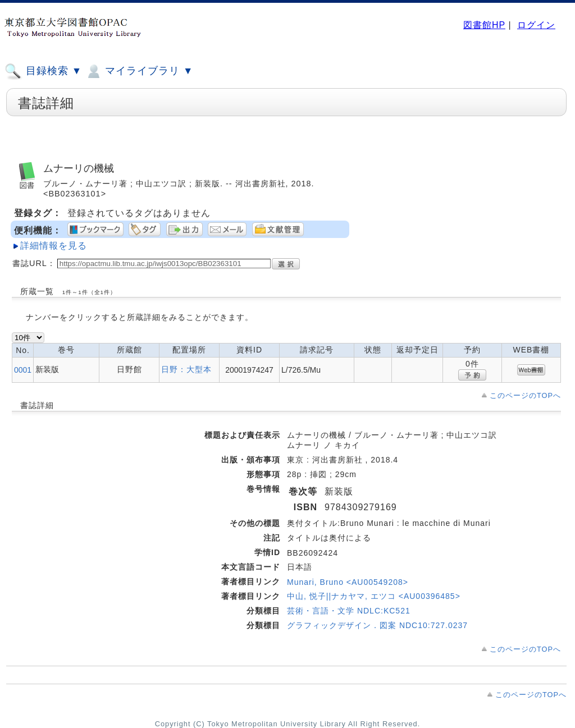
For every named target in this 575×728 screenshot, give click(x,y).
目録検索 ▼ (43, 71)
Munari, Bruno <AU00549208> (348, 582)
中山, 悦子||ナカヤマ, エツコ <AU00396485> (374, 596)
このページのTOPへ (525, 395)
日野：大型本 (186, 369)
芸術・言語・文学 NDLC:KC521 (349, 611)
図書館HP (484, 25)
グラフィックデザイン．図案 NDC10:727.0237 (377, 625)
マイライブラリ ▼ (139, 71)
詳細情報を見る (54, 246)
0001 (23, 370)
